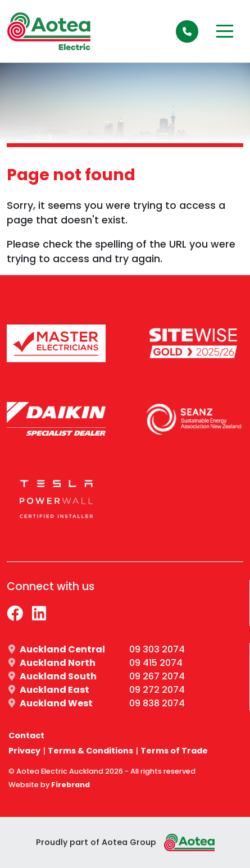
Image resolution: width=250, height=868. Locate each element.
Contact (26, 735)
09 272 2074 (157, 690)
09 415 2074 (156, 663)
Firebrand (71, 785)
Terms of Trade (174, 751)
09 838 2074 (157, 703)
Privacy (24, 751)
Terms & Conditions (90, 751)
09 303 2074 (157, 649)
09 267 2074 (157, 676)
